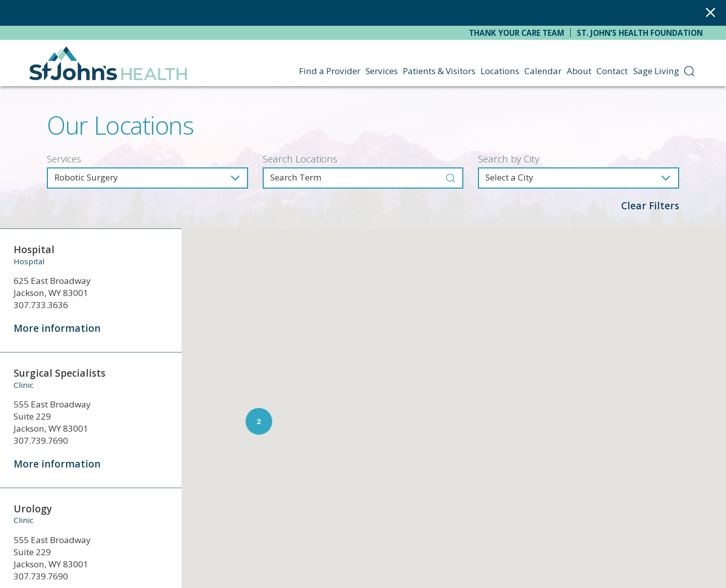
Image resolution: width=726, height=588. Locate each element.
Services (64, 159)
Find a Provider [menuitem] (330, 71)
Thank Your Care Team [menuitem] (517, 33)
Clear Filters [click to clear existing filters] (650, 206)
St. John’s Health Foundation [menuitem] (640, 33)
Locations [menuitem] (500, 71)
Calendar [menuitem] (543, 71)
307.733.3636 (41, 305)
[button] (649, 381)
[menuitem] (689, 71)
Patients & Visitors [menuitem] (439, 71)
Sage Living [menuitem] (656, 71)
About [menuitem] (579, 71)
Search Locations (300, 159)
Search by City (509, 159)
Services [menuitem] (382, 71)
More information (57, 328)
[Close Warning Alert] (711, 13)
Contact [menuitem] (612, 71)
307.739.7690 (41, 440)
